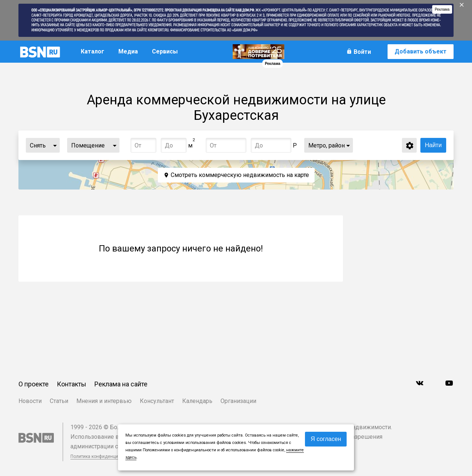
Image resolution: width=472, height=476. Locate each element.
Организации (238, 401)
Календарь (197, 401)
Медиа (128, 51)
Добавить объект (421, 51)
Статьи (59, 401)
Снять (38, 145)
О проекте (34, 384)
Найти (433, 145)
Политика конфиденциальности (104, 456)
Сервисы (165, 51)
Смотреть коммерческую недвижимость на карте (240, 175)
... (55, 145)
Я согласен (326, 439)
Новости (30, 401)
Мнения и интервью (104, 401)
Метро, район (327, 145)
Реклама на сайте (121, 384)
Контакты (72, 384)
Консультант (157, 401)
